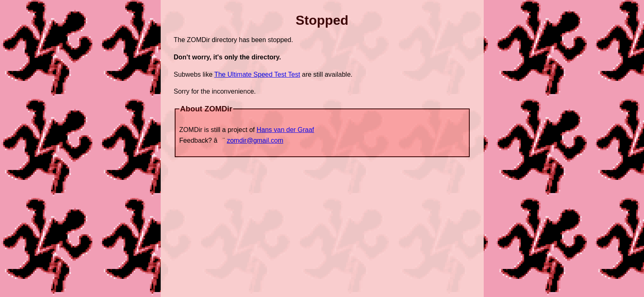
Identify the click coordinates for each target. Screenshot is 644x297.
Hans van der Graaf (286, 130)
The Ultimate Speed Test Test (257, 74)
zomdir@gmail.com (255, 140)
